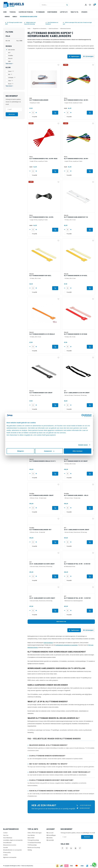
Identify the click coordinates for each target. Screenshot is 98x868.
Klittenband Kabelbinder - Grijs (76, 495)
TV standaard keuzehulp (34, 843)
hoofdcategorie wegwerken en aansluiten (66, 645)
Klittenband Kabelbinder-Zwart (42, 495)
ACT (9, 53)
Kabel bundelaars (53, 28)
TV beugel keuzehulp (33, 840)
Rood (11, 84)
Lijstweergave (88, 56)
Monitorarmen (52, 12)
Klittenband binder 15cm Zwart (41, 393)
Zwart (11, 71)
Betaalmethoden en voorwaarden (12, 850)
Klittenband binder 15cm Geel (40, 276)
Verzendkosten (7, 843)
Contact (5, 833)
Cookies (5, 855)
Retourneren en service (10, 845)
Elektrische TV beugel (26, 12)
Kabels (15, 17)
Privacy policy (7, 852)
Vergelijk (34, 117)
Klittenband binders (66, 28)
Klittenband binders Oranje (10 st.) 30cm (43, 461)
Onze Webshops (8, 838)
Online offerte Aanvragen (35, 833)
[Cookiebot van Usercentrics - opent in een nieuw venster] (83, 415)
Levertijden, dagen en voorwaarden (13, 840)
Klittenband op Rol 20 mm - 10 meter (77, 598)
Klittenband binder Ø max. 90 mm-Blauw (76, 159)
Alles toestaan (78, 451)
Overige (7, 17)
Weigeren (20, 451)
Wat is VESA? (31, 838)
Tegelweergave (74, 56)
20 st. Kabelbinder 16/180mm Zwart (77, 530)
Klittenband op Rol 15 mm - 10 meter (77, 564)
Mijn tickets (50, 838)
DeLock (10, 58)
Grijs (11, 81)
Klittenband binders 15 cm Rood (76, 334)
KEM (9, 61)
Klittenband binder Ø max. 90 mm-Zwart (42, 217)
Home (5, 12)
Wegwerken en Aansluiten (29, 17)
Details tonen (83, 445)
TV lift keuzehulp (32, 845)
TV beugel (13, 12)
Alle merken (12, 50)
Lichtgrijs (12, 78)
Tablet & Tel (74, 12)
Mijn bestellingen (51, 835)
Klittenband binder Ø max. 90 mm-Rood (43, 159)
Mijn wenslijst (50, 840)
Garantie (6, 848)
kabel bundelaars (48, 643)
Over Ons (6, 835)
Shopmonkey (30, 866)
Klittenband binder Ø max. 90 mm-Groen (76, 100)
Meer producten (61, 622)
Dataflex (11, 56)
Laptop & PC (64, 12)
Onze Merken (31, 835)
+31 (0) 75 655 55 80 (84, 805)
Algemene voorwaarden (10, 857)
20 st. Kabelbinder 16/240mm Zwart (42, 598)
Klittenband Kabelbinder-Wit (41, 530)
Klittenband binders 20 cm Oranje (42, 334)
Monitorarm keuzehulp (34, 848)
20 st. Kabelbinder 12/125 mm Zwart (77, 393)
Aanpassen (49, 451)
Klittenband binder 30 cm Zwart (76, 461)
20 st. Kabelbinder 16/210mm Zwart (42, 564)
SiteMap (30, 850)
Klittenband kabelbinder (39, 100)
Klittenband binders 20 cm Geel (76, 276)
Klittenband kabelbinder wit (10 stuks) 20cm (76, 217)
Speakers (84, 12)
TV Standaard (40, 12)
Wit (10, 74)
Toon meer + (9, 64)
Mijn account (50, 833)
